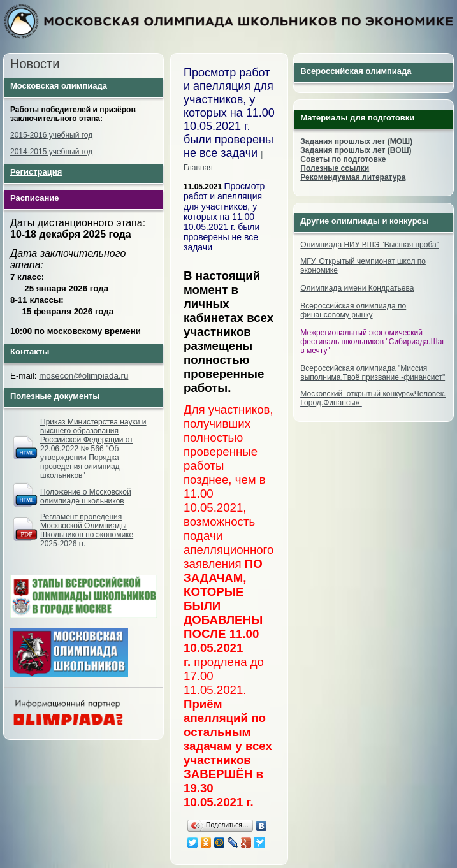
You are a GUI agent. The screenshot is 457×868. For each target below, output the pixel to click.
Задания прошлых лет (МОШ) (356, 141)
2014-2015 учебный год (51, 152)
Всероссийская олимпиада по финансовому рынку (353, 310)
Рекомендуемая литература (353, 177)
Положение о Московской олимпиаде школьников (86, 496)
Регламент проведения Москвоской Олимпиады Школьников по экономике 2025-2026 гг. (87, 530)
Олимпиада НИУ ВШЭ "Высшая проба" (370, 245)
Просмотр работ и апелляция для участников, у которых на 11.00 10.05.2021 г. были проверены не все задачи (224, 217)
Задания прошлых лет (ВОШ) (356, 150)
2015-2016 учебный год (51, 135)
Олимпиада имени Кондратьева (357, 288)
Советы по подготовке (343, 159)
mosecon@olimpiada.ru (83, 376)
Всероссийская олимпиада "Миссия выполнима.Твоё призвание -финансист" (373, 373)
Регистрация (36, 172)
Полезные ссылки (335, 168)
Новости (35, 64)
